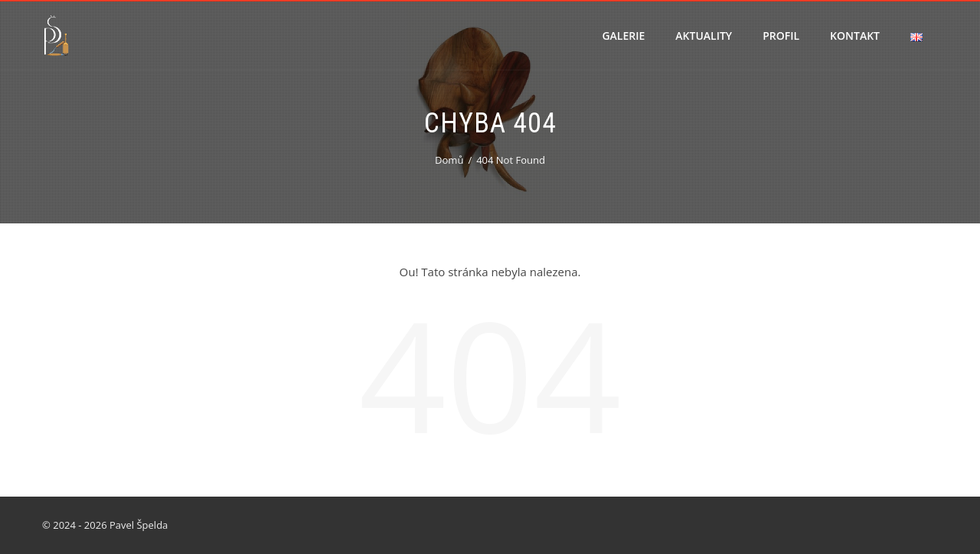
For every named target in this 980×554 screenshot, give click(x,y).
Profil (781, 36)
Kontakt (855, 36)
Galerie (623, 36)
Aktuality (704, 36)
